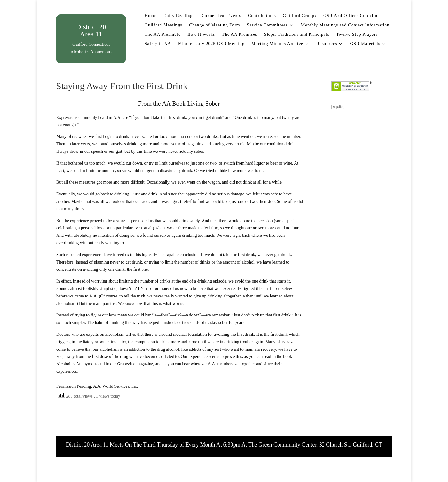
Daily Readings (179, 16)
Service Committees (267, 25)
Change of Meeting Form (215, 25)
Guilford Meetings (163, 25)
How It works (201, 35)
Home (151, 16)
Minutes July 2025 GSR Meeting (211, 44)
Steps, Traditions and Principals (297, 35)
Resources (327, 44)
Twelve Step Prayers (357, 35)
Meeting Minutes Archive (277, 44)
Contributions (262, 16)
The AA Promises (240, 35)
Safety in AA (158, 44)
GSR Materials (365, 44)
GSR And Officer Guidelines (352, 16)
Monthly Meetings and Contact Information (345, 25)
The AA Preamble (163, 35)
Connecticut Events (221, 16)
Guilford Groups (300, 16)
